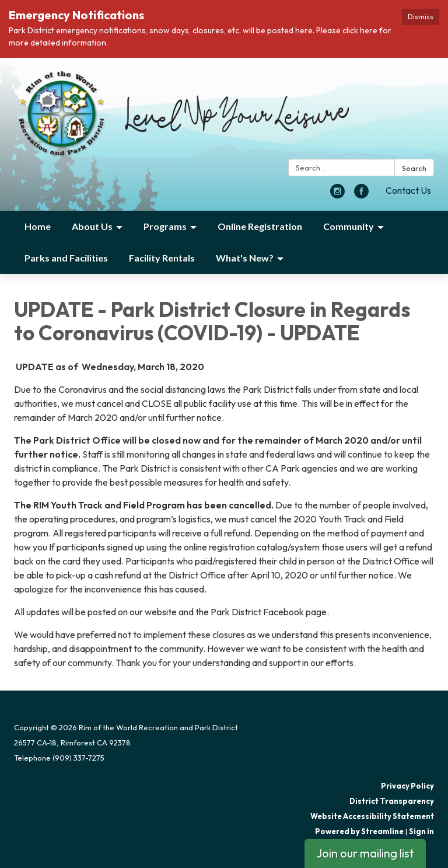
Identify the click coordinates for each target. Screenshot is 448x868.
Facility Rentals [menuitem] (162, 258)
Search (414, 168)
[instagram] (337, 195)
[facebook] (361, 195)
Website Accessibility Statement (372, 816)
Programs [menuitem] (165, 226)
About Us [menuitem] (92, 226)
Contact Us (408, 190)
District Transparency (392, 801)
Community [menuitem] (349, 226)
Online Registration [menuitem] (260, 226)
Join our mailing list (365, 853)
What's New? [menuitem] (245, 258)
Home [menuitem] (38, 226)
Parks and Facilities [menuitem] (66, 258)
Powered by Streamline (359, 831)
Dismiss (421, 17)
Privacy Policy (407, 786)
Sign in (421, 831)
